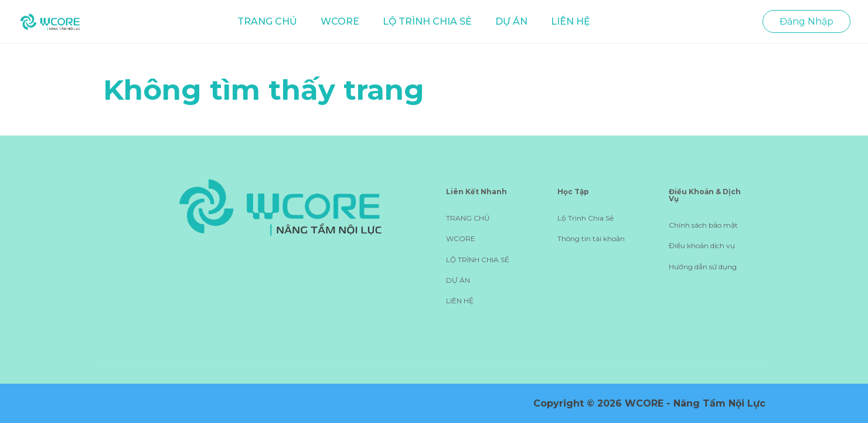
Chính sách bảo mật (703, 225)
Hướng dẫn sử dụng (703, 267)
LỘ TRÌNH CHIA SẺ (427, 21)
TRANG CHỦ (267, 21)
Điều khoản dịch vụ (702, 246)
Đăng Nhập (806, 21)
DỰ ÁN (511, 21)
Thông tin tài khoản (591, 238)
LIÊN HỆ (571, 21)
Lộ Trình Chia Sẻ (586, 218)
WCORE (340, 21)
